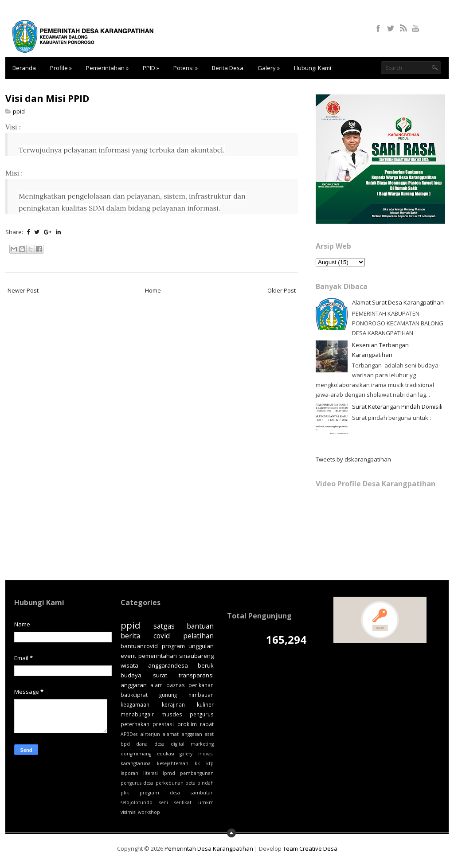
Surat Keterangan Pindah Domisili (397, 407)
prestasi (163, 724)
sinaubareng (196, 656)
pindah (205, 783)
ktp (210, 763)
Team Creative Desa (310, 848)
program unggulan (188, 646)
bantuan (200, 626)
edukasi (166, 754)
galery (186, 754)
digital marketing (192, 744)
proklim (187, 724)
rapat (207, 724)
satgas (164, 626)
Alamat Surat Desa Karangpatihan (398, 302)
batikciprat (134, 695)
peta (190, 783)
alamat (171, 734)
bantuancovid (139, 646)
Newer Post (23, 290)
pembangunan (197, 773)
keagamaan (135, 704)
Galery (269, 68)
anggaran (192, 734)
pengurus (202, 714)
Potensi (186, 68)
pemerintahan (158, 656)
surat (160, 675)
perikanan (201, 685)
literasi (151, 773)
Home (153, 290)
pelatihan (198, 636)
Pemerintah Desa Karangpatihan (209, 848)
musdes (172, 714)
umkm (206, 802)
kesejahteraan (173, 763)
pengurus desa (137, 783)
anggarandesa (168, 665)
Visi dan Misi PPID (47, 98)
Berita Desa (228, 68)
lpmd (169, 773)
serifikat (183, 802)
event (128, 656)
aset (209, 734)
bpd (125, 744)
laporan (129, 773)
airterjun (150, 734)
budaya (131, 675)
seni (164, 802)
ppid (19, 111)
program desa (160, 793)
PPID (151, 68)
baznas (176, 685)
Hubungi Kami (313, 68)
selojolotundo (137, 802)
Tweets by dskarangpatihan (353, 459)
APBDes (129, 734)
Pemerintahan (107, 68)
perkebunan (170, 783)
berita (130, 636)
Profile (61, 68)
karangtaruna (136, 763)
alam (157, 685)
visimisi (129, 812)
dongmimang (136, 754)
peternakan (135, 724)
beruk (206, 665)
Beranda (24, 68)
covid (162, 636)
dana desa (150, 744)
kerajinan (173, 704)
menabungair (137, 714)
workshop (149, 812)
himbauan (201, 695)
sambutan (202, 793)
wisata (129, 665)
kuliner (205, 704)
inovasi (206, 754)
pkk (125, 793)
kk (197, 763)
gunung (168, 695)
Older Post (282, 290)
